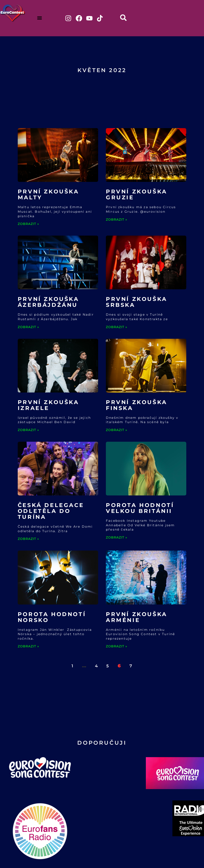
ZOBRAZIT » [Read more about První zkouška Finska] (117, 430)
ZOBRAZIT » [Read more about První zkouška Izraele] (28, 430)
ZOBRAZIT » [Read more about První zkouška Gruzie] (117, 220)
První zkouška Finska (137, 406)
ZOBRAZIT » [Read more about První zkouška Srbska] (117, 327)
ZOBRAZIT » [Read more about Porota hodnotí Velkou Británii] (117, 538)
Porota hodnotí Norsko (52, 617)
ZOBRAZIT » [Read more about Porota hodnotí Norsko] (28, 647)
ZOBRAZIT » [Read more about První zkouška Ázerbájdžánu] (28, 327)
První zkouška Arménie (137, 617)
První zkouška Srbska (137, 302)
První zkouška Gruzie (137, 195)
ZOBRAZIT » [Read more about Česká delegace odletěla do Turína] (28, 539)
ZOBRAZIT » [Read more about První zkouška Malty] (28, 224)
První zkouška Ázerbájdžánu (48, 302)
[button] (40, 18)
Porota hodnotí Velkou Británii (140, 508)
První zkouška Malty (48, 195)
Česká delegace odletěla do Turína (51, 511)
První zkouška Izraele (48, 406)
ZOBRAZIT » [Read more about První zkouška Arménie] (117, 647)
